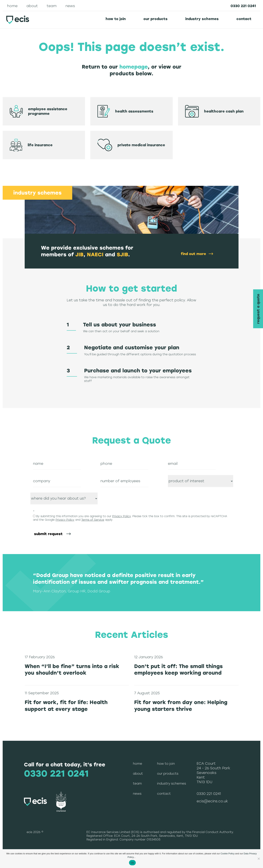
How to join (116, 19)
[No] (259, 859)
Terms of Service (93, 520)
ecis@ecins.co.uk (212, 801)
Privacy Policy (121, 516)
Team (52, 6)
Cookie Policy (228, 854)
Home (12, 6)
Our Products (155, 19)
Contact (244, 19)
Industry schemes (202, 19)
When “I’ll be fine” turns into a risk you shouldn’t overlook (72, 670)
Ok (132, 863)
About (32, 6)
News (70, 6)
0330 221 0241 (243, 6)
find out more (193, 254)
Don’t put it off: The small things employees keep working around (178, 670)
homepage (134, 67)
